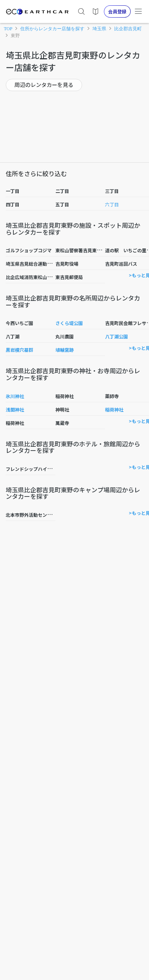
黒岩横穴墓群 (19, 350)
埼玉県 (99, 29)
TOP (8, 29)
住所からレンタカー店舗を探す (52, 29)
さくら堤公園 (69, 323)
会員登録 (117, 11)
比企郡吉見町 (128, 29)
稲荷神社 (114, 409)
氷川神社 (15, 396)
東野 (15, 36)
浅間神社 (15, 409)
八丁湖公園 (117, 336)
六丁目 (112, 204)
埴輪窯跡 (65, 350)
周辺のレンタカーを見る (44, 85)
